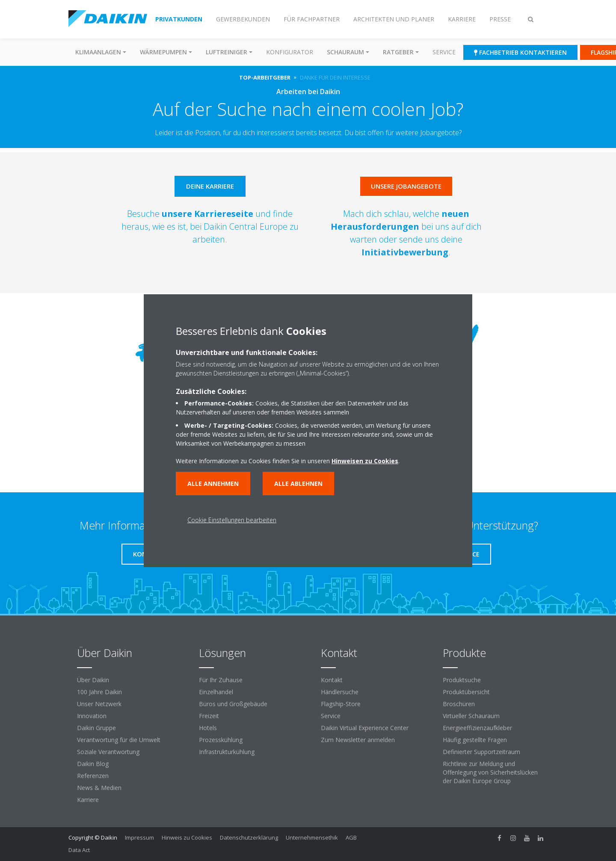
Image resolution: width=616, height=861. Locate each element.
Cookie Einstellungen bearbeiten (232, 520)
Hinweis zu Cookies (187, 837)
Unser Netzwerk (99, 704)
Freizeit (209, 716)
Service (444, 52)
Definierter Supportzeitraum (481, 752)
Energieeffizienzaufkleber (477, 728)
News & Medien (99, 788)
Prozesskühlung (221, 740)
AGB (351, 837)
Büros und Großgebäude (233, 704)
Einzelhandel (216, 692)
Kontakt (332, 680)
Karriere (88, 800)
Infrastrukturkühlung (227, 752)
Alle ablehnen (298, 484)
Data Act (79, 850)
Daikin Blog (93, 764)
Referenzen (93, 776)
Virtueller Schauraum (471, 716)
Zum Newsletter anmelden (358, 740)
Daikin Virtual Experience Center (365, 728)
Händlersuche (340, 692)
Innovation (92, 716)
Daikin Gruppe (96, 728)
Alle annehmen (213, 484)
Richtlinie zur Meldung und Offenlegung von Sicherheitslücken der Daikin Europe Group (490, 772)
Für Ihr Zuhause (221, 680)
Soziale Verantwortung (108, 752)
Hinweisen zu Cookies (365, 461)
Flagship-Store (341, 704)
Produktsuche (462, 680)
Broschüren (459, 704)
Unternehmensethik (312, 837)
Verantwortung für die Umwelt (119, 740)
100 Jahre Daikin (99, 692)
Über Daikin (93, 680)
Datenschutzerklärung (249, 837)
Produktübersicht (466, 692)
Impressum (139, 837)
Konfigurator (290, 52)
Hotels (208, 728)
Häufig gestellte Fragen (475, 740)
